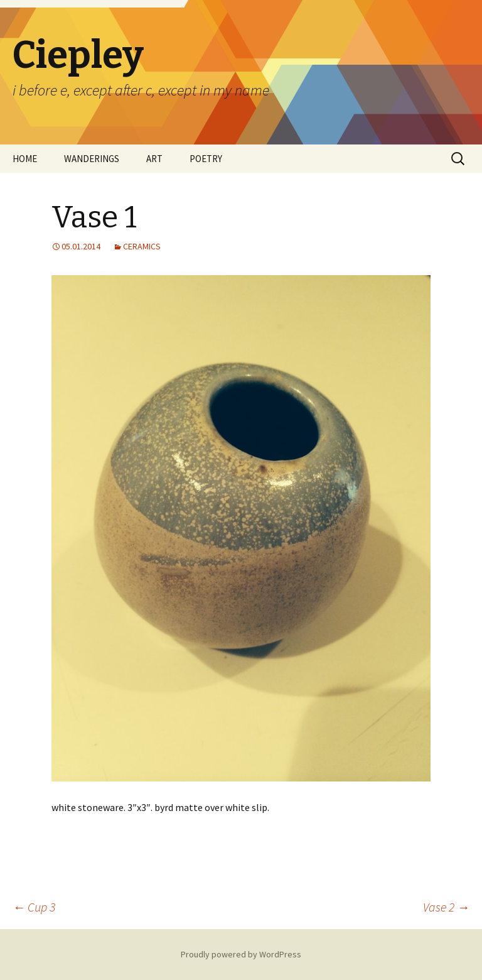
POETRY (206, 159)
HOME (25, 159)
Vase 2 (446, 907)
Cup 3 (34, 907)
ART (154, 159)
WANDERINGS (92, 159)
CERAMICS (142, 246)
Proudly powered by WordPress (241, 954)
